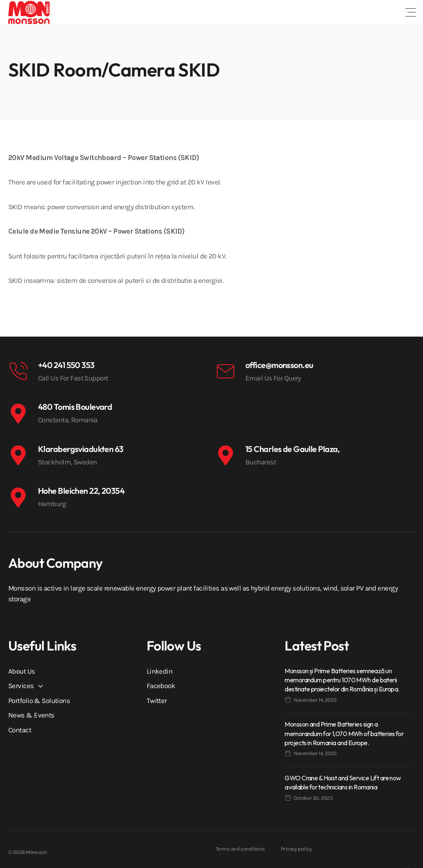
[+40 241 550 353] (18, 371)
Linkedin (160, 671)
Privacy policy (296, 849)
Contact (20, 730)
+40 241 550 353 (66, 365)
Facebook (161, 686)
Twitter (157, 701)
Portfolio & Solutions (39, 701)
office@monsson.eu (279, 365)
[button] (411, 12)
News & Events (31, 715)
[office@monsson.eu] (226, 371)
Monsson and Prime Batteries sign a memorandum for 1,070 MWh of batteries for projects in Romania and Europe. (344, 733)
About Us (22, 671)
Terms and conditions (240, 849)
